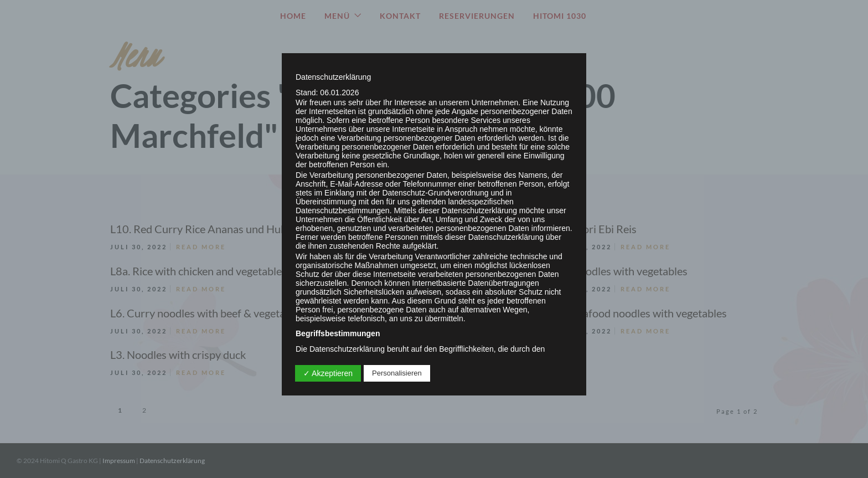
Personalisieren (397, 373)
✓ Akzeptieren (328, 373)
